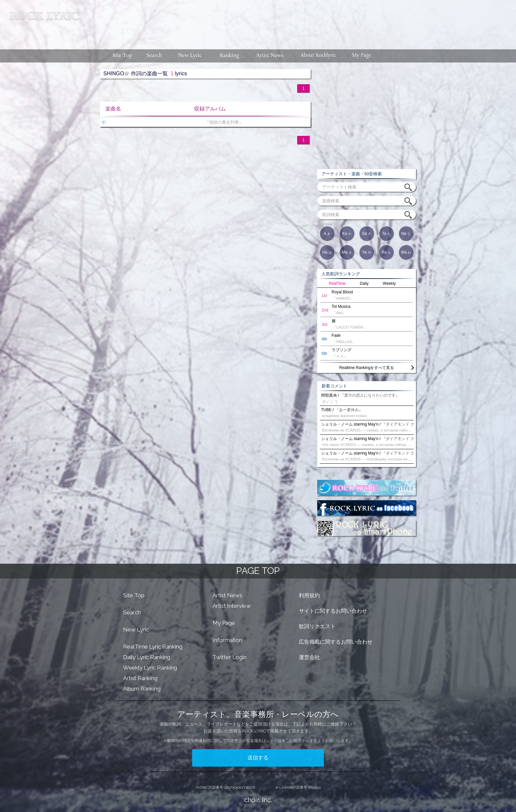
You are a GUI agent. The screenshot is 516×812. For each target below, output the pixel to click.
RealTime (337, 283)
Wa (406, 252)
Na (406, 234)
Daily (364, 283)
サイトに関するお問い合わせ (333, 611)
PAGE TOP (258, 571)
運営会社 (309, 657)
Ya (366, 252)
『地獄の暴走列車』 (222, 122)
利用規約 (309, 595)
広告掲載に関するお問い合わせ (336, 642)
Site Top (134, 595)
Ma (347, 252)
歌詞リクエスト (317, 626)
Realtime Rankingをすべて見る (367, 368)
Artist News (227, 595)
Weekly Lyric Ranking (150, 668)
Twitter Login (230, 657)
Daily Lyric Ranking (147, 657)
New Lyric (136, 629)
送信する (258, 758)
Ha (327, 252)
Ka (347, 234)
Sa (367, 234)
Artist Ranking (140, 678)
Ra (387, 252)
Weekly (389, 283)
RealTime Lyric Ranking (153, 647)
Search (132, 612)
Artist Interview (232, 606)
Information (227, 640)
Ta (386, 234)
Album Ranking (142, 689)
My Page (224, 623)
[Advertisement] (300, 21)
